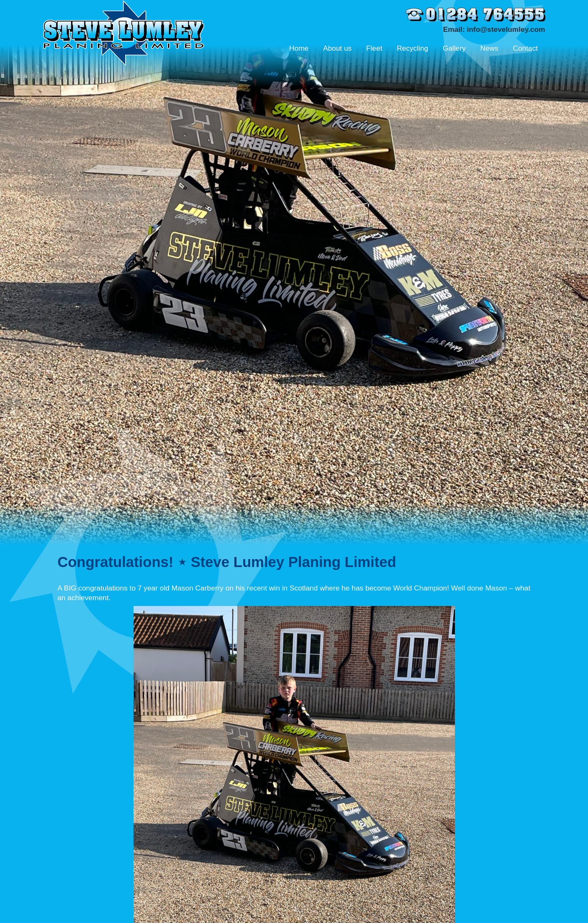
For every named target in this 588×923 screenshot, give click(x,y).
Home (299, 48)
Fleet (374, 48)
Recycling (412, 48)
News (489, 48)
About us (337, 48)
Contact (525, 48)
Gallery (454, 48)
